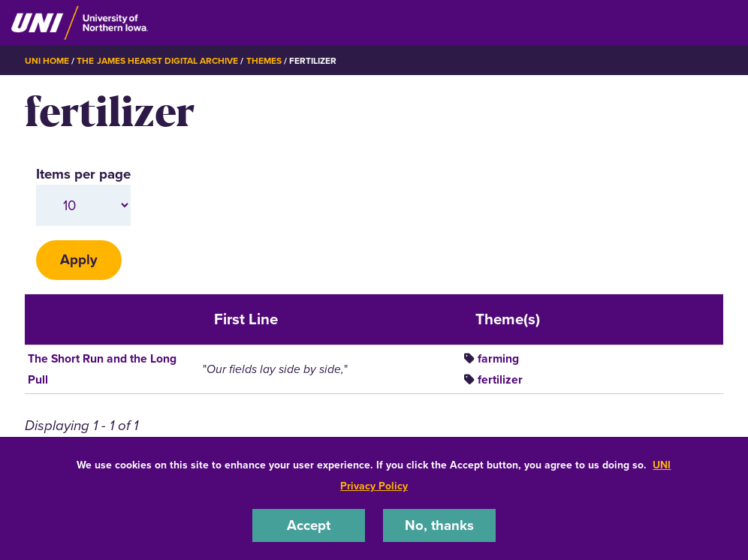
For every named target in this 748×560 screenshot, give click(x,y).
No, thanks (439, 525)
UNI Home (47, 61)
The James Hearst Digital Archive (157, 61)
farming (498, 358)
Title (54, 319)
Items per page (83, 174)
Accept (309, 525)
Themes (264, 61)
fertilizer (500, 379)
